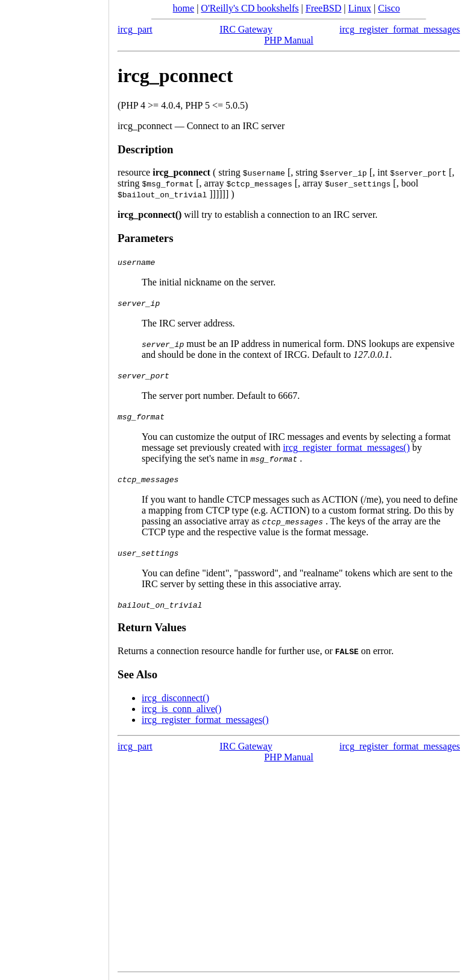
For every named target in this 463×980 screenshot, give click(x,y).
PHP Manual (289, 40)
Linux (360, 8)
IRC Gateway (246, 29)
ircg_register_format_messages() (346, 447)
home (184, 8)
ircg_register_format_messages (400, 29)
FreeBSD (324, 8)
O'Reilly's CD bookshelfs (250, 8)
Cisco (389, 8)
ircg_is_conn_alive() (181, 709)
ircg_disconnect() (175, 698)
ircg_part (135, 29)
